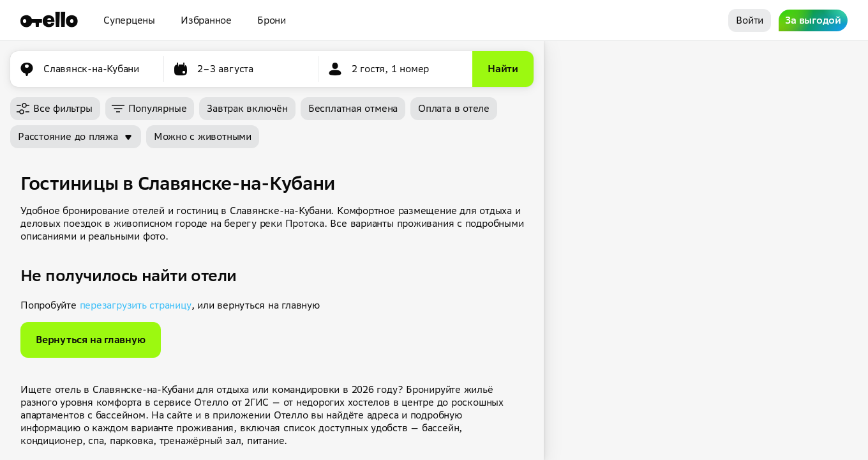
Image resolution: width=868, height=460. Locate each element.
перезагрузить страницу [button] (136, 305)
